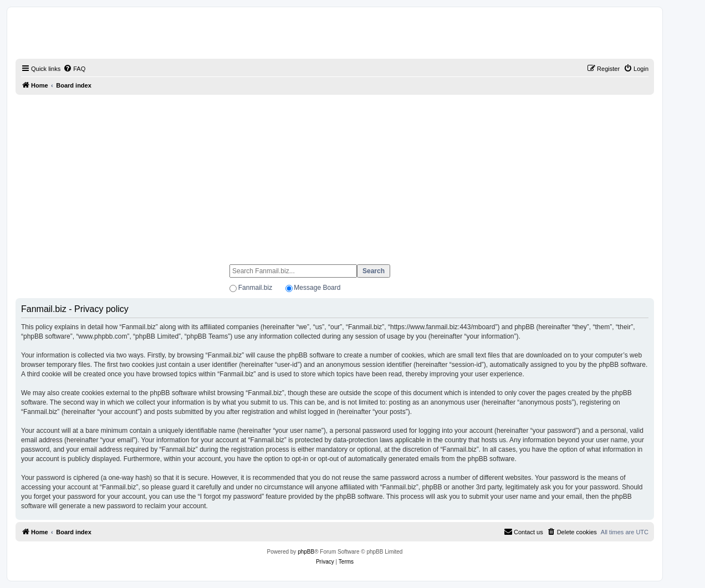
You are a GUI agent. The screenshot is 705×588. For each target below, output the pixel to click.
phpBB (306, 552)
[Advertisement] (335, 175)
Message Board (317, 288)
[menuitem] (74, 69)
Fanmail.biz (255, 288)
